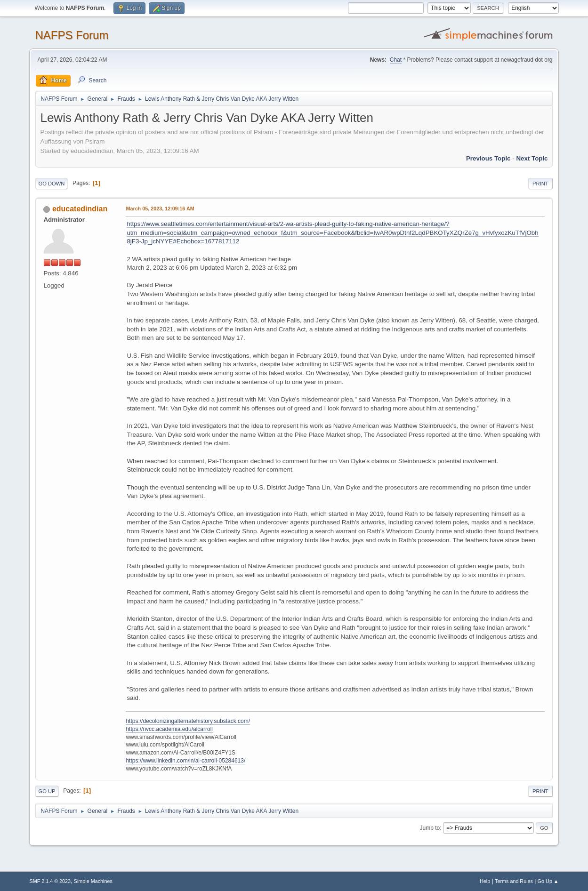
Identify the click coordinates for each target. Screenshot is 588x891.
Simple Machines (93, 881)
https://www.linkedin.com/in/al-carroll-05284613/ (185, 761)
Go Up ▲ (548, 881)
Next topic (532, 158)
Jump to (430, 828)
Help (485, 881)
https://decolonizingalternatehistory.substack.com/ (188, 721)
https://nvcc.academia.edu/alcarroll (169, 729)
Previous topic (488, 158)
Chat (396, 60)
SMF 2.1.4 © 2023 (50, 881)
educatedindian (80, 209)
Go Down (51, 184)
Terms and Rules (514, 881)
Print (540, 184)
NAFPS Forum (72, 35)
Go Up (47, 791)
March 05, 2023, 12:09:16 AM (160, 209)
